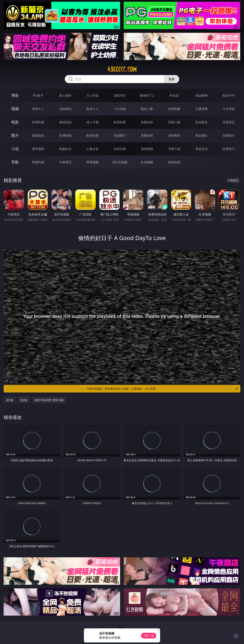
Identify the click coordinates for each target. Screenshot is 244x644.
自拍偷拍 (65, 109)
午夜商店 (65, 162)
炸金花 (174, 95)
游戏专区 (120, 95)
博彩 (15, 95)
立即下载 (149, 636)
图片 (15, 135)
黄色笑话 (201, 149)
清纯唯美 (174, 135)
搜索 (172, 79)
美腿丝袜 (147, 135)
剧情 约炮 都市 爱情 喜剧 (49, 400)
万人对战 (92, 95)
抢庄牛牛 (229, 95)
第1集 (10, 400)
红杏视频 (147, 162)
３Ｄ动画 (120, 109)
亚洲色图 (65, 135)
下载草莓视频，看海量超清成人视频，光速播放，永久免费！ (162, 389)
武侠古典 (120, 149)
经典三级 (174, 122)
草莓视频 (92, 162)
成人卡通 (92, 122)
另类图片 (229, 135)
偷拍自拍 (65, 122)
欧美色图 (92, 135)
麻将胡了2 (147, 95)
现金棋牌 (201, 95)
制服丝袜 (147, 122)
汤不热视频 (120, 162)
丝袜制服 (174, 109)
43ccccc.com (122, 69)
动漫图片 (120, 135)
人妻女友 (92, 149)
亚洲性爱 (38, 122)
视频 (15, 109)
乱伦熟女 (201, 122)
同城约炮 (38, 162)
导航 (15, 162)
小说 (15, 149)
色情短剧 (174, 162)
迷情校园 (147, 149)
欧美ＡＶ (92, 109)
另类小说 (174, 149)
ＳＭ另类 (229, 109)
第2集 (24, 400)
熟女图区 (201, 135)
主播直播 (201, 109)
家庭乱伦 (65, 149)
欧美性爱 (120, 122)
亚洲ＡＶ (38, 109)
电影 (15, 122)
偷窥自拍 (38, 135)
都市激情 (38, 149)
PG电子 (38, 95)
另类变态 (229, 122)
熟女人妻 (147, 109)
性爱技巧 (229, 149)
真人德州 (65, 95)
